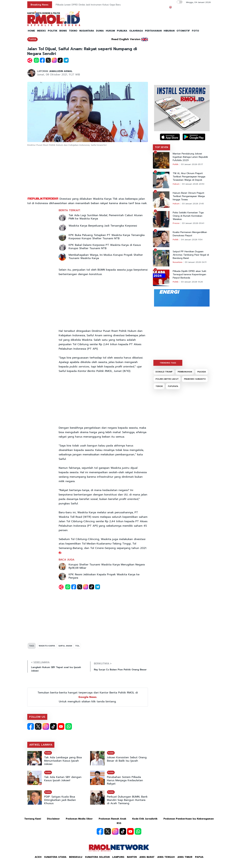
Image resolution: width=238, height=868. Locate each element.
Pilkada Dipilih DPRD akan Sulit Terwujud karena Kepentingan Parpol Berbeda (189, 275)
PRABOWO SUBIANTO (195, 379)
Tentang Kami (33, 819)
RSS (119, 823)
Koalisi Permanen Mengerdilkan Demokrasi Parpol (190, 234)
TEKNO (73, 31)
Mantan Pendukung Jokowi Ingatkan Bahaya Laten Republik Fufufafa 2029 (190, 157)
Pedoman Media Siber (79, 819)
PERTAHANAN (153, 31)
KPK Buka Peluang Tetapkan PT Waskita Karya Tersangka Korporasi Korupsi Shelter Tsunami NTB (107, 237)
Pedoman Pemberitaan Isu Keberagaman (189, 819)
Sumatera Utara (55, 857)
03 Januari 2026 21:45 (193, 204)
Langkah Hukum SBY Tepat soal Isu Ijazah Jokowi (56, 669)
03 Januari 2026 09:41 (193, 223)
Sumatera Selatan (97, 857)
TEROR (159, 386)
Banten (132, 857)
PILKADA (202, 372)
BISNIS (63, 31)
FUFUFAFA (173, 386)
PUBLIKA (122, 31)
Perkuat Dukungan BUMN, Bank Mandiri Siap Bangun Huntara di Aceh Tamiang (127, 800)
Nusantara (178, 262)
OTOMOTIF (183, 31)
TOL (77, 646)
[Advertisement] (88, 172)
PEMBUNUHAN (185, 372)
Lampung (118, 857)
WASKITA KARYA (47, 646)
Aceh (38, 857)
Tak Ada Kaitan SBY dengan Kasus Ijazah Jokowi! (63, 779)
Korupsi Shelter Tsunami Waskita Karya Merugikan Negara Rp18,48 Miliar (107, 566)
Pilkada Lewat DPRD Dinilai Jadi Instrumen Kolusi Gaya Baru (88, 5)
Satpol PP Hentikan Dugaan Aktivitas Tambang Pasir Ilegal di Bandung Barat (191, 255)
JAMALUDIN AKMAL (61, 71)
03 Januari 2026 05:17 (192, 164)
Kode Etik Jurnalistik (145, 819)
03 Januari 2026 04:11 (196, 262)
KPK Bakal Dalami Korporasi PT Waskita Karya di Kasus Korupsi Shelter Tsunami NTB (105, 247)
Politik (32, 39)
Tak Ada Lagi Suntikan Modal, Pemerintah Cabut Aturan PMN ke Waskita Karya (106, 217)
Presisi (176, 223)
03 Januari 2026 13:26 (192, 282)
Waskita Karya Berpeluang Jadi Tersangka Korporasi (103, 226)
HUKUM (110, 31)
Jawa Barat (147, 857)
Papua (199, 857)
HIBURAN (169, 31)
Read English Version (126, 39)
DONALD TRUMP (164, 372)
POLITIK (53, 31)
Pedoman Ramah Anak (112, 819)
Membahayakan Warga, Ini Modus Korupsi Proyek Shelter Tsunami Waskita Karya (106, 257)
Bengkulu (76, 857)
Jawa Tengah (166, 857)
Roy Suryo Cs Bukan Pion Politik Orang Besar (120, 670)
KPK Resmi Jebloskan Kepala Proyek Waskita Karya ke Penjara (104, 576)
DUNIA (100, 31)
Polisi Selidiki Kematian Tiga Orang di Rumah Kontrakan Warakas (188, 216)
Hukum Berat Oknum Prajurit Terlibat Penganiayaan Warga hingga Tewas (189, 196)
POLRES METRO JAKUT (167, 379)
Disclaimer (53, 819)
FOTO (195, 31)
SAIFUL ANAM (65, 646)
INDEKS (41, 31)
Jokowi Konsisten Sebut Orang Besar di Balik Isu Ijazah (127, 759)
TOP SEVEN (161, 147)
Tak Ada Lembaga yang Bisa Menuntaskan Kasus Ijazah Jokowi (63, 761)
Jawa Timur (185, 857)
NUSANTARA (87, 31)
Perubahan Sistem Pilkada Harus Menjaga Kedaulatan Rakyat (125, 780)
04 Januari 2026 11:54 (192, 240)
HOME (31, 31)
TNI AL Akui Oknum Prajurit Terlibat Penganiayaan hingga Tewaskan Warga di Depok (189, 177)
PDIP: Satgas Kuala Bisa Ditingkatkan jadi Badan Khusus (60, 800)
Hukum (176, 184)
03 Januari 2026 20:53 (193, 184)
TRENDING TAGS (168, 363)
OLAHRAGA (136, 31)
